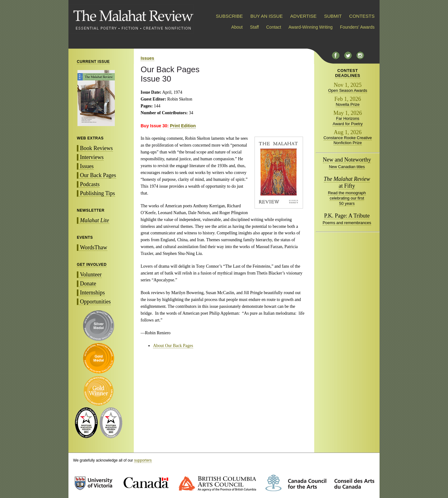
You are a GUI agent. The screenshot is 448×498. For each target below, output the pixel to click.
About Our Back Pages (173, 346)
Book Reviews (96, 148)
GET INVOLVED (92, 265)
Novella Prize (348, 104)
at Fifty (347, 182)
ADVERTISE (303, 16)
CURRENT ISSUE (93, 62)
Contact (274, 27)
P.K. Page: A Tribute (347, 216)
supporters (143, 460)
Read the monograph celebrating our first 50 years (347, 198)
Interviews (92, 157)
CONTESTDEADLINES (348, 73)
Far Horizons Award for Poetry (348, 121)
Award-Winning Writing (310, 27)
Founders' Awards (357, 27)
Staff (254, 27)
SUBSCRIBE (229, 16)
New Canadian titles (347, 167)
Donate (88, 284)
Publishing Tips (98, 193)
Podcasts (90, 184)
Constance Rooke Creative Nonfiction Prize (348, 140)
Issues (87, 166)
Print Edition (183, 126)
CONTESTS (362, 16)
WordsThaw (94, 247)
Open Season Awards (348, 90)
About (237, 27)
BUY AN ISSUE (267, 16)
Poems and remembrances (347, 223)
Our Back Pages (98, 175)
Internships (92, 293)
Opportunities (95, 302)
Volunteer (91, 275)
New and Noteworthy (347, 160)
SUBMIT (333, 16)
